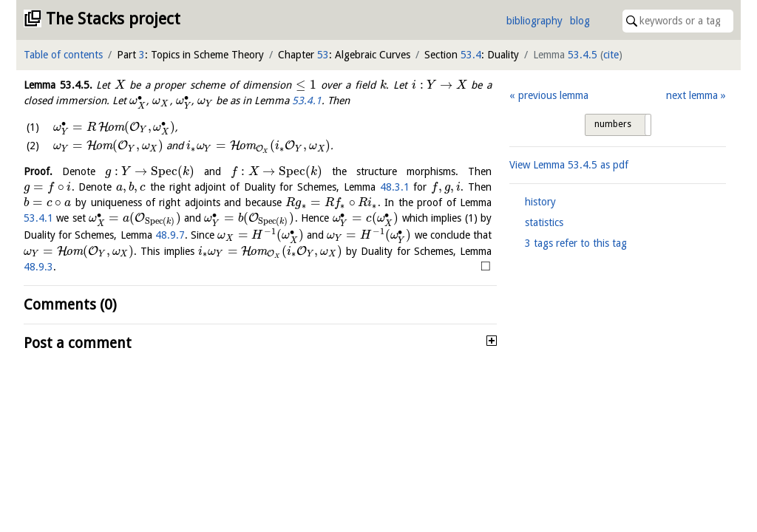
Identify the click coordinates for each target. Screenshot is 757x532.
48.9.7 (170, 235)
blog (580, 21)
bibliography (534, 21)
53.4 (471, 55)
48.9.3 (38, 267)
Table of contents (63, 55)
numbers (613, 124)
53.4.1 (307, 100)
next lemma (692, 95)
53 (323, 55)
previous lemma (553, 95)
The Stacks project (113, 19)
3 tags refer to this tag (576, 243)
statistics (544, 222)
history (540, 202)
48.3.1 (395, 187)
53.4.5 (583, 55)
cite (611, 55)
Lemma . (58, 85)
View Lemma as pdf (569, 165)
